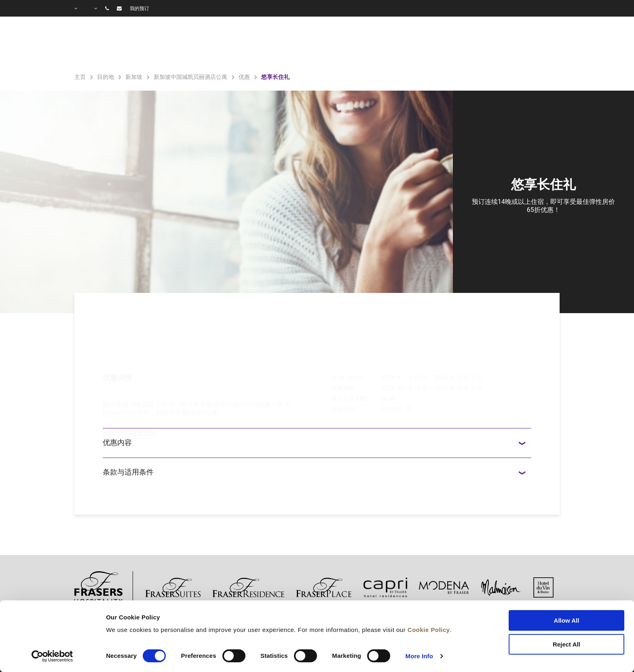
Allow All (567, 620)
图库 (442, 45)
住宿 (339, 45)
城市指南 (544, 45)
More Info (419, 656)
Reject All (566, 644)
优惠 (410, 45)
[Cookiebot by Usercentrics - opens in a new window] (52, 656)
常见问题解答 (489, 45)
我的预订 (139, 8)
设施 (375, 45)
